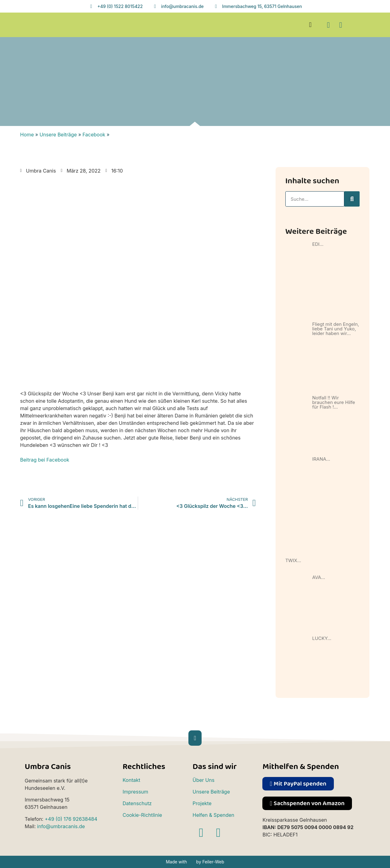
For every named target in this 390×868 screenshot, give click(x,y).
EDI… (318, 244)
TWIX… (293, 560)
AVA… (319, 577)
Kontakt (131, 780)
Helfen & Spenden (213, 815)
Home (27, 135)
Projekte (202, 803)
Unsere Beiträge (58, 135)
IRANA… (321, 459)
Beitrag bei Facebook (45, 460)
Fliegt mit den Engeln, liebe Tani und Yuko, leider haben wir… (336, 329)
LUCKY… (322, 638)
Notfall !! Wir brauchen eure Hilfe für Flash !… (334, 402)
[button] (310, 25)
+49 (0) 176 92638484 (71, 819)
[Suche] (352, 199)
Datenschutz (137, 803)
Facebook (94, 135)
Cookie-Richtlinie (142, 815)
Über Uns (203, 780)
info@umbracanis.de (61, 826)
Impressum (135, 792)
